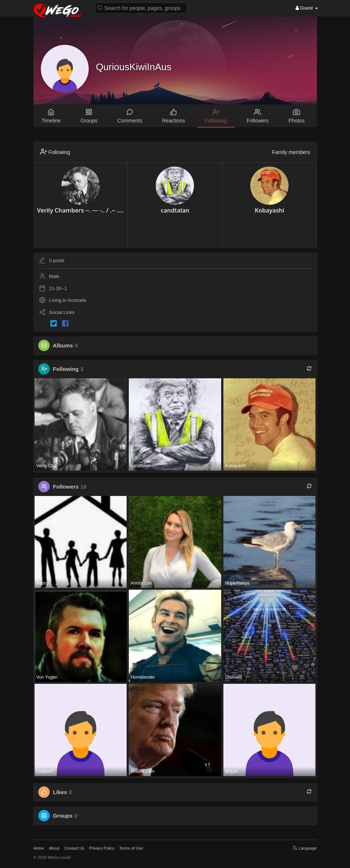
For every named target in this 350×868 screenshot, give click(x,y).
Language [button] (305, 848)
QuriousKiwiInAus (134, 67)
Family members (291, 152)
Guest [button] (307, 8)
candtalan (175, 210)
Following (66, 369)
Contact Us (74, 848)
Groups (63, 816)
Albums (63, 345)
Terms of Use (131, 848)
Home (39, 848)
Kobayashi (269, 210)
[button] (141, 8)
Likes (60, 792)
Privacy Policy (102, 848)
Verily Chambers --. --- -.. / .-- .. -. (81, 210)
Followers (66, 487)
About (54, 848)
